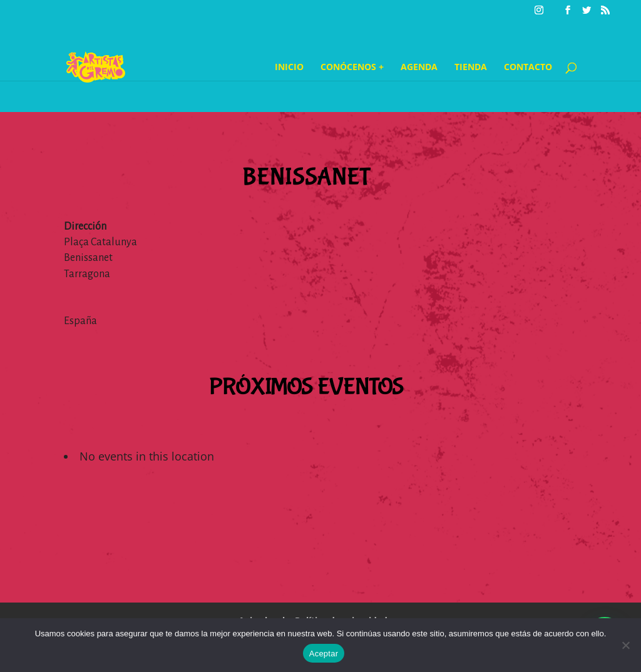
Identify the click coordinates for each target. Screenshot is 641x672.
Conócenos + (352, 68)
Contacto (528, 68)
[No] (625, 645)
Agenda (419, 68)
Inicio (289, 68)
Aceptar (324, 654)
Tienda (471, 68)
